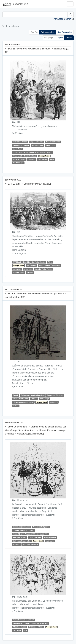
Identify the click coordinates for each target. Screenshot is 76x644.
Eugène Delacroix (36, 142)
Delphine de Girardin (21, 145)
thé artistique (18, 163)
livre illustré (43, 159)
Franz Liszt (17, 156)
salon (52, 159)
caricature (32, 159)
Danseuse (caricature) (22, 527)
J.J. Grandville (38, 145)
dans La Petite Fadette (44, 269)
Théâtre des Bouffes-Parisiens (33, 395)
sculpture (17, 544)
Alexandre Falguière (41, 527)
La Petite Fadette (39, 262)
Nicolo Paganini (50, 537)
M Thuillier (31, 265)
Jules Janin (18, 149)
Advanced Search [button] (62, 19)
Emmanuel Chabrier (55, 395)
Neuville (26, 262)
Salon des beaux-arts (21, 541)
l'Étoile (16, 406)
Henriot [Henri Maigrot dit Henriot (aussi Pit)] (31, 534)
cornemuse (28, 269)
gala (25, 630)
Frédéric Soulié (19, 159)
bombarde (56, 266)
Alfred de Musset (20, 537)
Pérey (50, 262)
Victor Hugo (50, 145)
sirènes (30, 273)
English (60, 38)
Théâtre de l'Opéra (36, 627)
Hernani (34, 399)
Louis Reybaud (30, 156)
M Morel (17, 262)
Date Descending (65, 32)
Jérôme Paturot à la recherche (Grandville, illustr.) (33, 152)
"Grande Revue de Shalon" (24, 530)
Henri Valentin (44, 266)
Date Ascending (48, 32)
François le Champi (21, 399)
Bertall (16, 395)
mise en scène (19, 273)
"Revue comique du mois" (23, 402)
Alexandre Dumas (53, 142)
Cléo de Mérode (35, 537)
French (69, 38)
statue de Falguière (31, 544)
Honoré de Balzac (20, 142)
